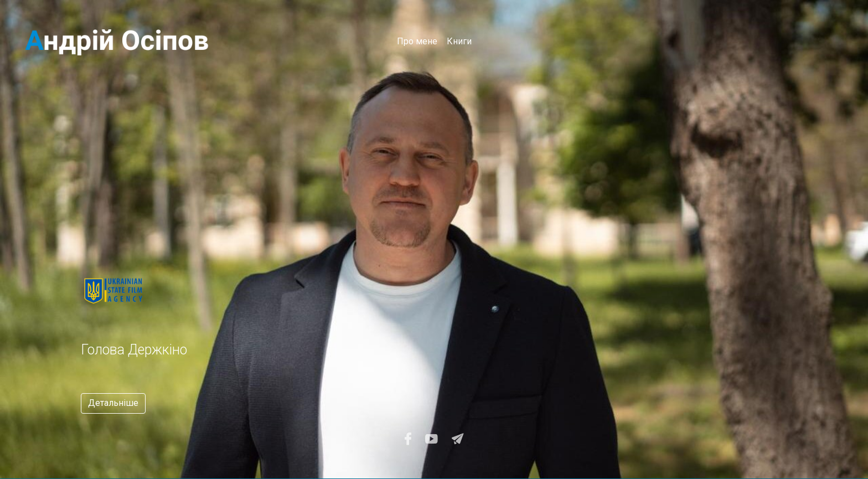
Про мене (417, 41)
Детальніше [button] (113, 403)
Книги (459, 41)
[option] (290, 336)
